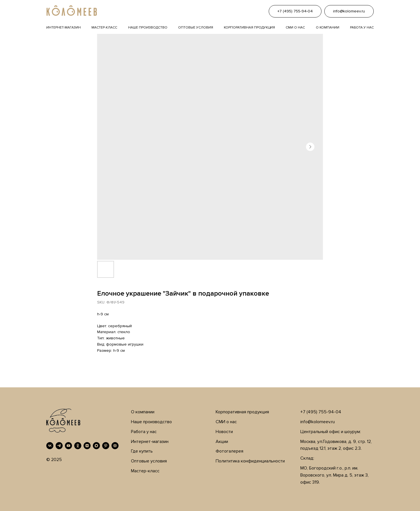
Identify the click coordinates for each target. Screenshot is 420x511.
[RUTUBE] (115, 446)
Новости (224, 432)
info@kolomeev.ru (318, 422)
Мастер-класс (104, 28)
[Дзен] (87, 446)
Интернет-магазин (64, 28)
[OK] (78, 446)
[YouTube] (68, 446)
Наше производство (148, 28)
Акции (222, 442)
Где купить (142, 451)
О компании (328, 28)
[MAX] (96, 446)
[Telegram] (59, 446)
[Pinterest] (106, 446)
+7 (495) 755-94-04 (321, 412)
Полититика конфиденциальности (250, 461)
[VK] (50, 446)
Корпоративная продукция (249, 28)
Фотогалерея (229, 451)
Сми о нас (295, 28)
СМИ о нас (226, 422)
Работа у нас (362, 28)
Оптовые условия (196, 28)
